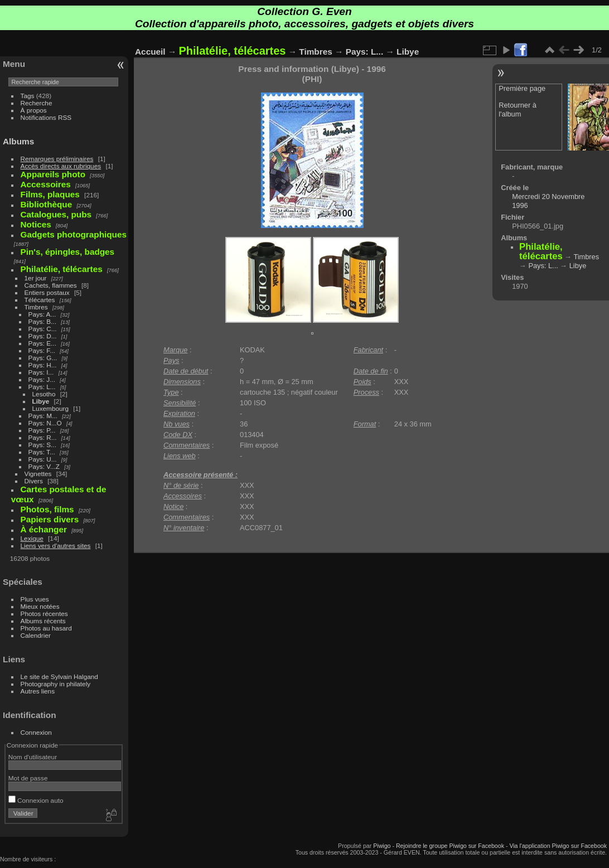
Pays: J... (42, 379)
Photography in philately (56, 684)
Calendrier (36, 635)
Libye (41, 401)
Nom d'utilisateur (33, 757)
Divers (34, 481)
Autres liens (38, 691)
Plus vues (35, 599)
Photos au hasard (46, 628)
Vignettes (38, 474)
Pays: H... (43, 365)
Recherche (37, 103)
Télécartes (40, 300)
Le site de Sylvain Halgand (59, 677)
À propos (34, 110)
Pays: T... (42, 452)
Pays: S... (42, 445)
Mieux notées (40, 606)
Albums (18, 141)
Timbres (36, 307)
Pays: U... (43, 459)
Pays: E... (42, 343)
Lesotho (44, 394)
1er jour (36, 278)
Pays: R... (43, 437)
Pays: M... (43, 416)
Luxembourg (50, 408)
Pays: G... (43, 358)
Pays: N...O (45, 423)
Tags (28, 96)
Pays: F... (42, 350)
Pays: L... (42, 387)
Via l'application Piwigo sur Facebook (558, 846)
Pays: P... (42, 430)
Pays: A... (42, 314)
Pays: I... (41, 372)
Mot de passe (28, 778)
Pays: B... (42, 321)
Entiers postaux (47, 292)
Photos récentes (44, 614)
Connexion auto (36, 800)
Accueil (150, 52)
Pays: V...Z (44, 466)
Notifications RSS (46, 117)
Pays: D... (43, 336)
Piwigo (382, 846)
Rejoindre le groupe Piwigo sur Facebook (450, 846)
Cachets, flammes (51, 285)
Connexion (36, 732)
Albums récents (43, 621)
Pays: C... (43, 329)
